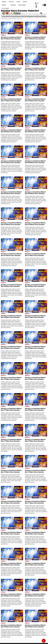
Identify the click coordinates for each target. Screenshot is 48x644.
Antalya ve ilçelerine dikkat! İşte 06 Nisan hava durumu (35, 162)
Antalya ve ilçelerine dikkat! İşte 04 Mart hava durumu (11, 626)
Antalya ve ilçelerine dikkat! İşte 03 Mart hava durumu (35, 626)
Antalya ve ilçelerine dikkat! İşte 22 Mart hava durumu (35, 378)
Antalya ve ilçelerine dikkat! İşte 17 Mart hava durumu (11, 440)
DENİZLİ (4, 5)
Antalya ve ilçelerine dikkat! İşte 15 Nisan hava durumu (11, 38)
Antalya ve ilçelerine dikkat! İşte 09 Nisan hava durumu (11, 131)
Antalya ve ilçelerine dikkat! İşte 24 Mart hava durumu (35, 347)
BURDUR (4, 2)
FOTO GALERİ (5, 8)
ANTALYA (11, 2)
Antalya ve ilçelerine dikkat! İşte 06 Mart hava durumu (11, 595)
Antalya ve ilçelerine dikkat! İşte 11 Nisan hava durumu (11, 100)
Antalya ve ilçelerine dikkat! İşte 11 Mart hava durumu (35, 502)
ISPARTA (25, 2)
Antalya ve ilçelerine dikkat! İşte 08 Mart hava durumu (11, 564)
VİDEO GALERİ (22, 5)
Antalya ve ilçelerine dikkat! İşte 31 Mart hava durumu (35, 255)
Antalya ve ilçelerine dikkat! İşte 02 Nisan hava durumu (35, 224)
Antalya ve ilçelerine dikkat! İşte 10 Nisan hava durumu (35, 100)
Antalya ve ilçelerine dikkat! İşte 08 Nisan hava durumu (35, 131)
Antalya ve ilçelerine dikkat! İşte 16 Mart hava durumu (35, 440)
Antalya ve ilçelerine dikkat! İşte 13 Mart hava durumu (11, 502)
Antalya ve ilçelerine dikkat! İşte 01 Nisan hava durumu (11, 255)
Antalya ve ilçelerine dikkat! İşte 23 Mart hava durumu (11, 378)
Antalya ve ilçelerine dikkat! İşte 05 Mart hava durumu (35, 595)
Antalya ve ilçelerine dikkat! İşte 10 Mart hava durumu (11, 533)
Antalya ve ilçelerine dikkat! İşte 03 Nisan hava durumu (11, 224)
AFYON (18, 2)
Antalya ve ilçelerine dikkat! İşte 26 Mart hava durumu (11, 347)
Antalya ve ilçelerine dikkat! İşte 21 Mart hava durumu (11, 409)
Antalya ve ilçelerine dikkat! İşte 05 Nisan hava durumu (11, 193)
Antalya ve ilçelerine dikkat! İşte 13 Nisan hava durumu (11, 69)
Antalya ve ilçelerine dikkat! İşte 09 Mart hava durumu (35, 533)
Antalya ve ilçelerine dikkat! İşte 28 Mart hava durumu (11, 317)
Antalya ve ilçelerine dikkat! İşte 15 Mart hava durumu (11, 471)
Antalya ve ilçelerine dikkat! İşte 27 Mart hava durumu (35, 317)
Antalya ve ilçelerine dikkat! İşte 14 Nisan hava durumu (35, 38)
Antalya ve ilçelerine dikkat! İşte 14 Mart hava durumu (35, 471)
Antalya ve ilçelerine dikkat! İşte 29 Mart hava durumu (35, 286)
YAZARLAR (13, 5)
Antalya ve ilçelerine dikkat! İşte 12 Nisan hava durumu (35, 69)
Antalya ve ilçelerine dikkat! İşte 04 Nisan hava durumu (35, 193)
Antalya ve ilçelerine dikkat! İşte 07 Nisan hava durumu (11, 162)
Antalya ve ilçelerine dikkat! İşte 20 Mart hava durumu (35, 409)
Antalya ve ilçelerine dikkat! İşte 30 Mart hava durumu (11, 286)
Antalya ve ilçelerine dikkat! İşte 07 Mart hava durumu (35, 564)
